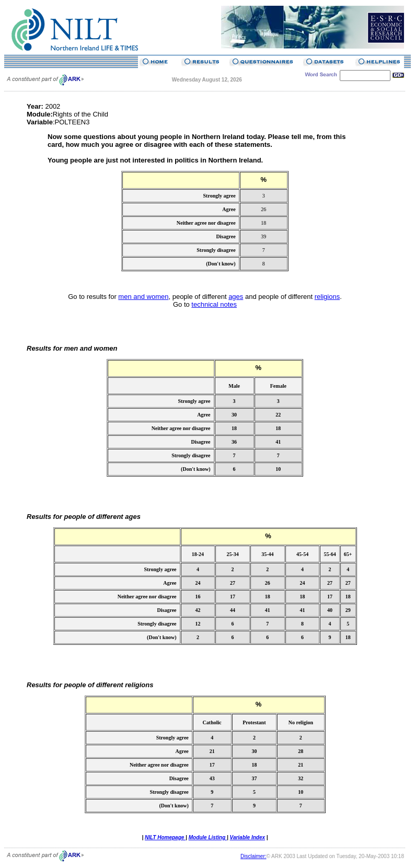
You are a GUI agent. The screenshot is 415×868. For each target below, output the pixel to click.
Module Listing (208, 837)
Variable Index (247, 837)
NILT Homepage (165, 837)
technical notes (214, 304)
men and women (143, 297)
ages (236, 297)
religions (327, 297)
